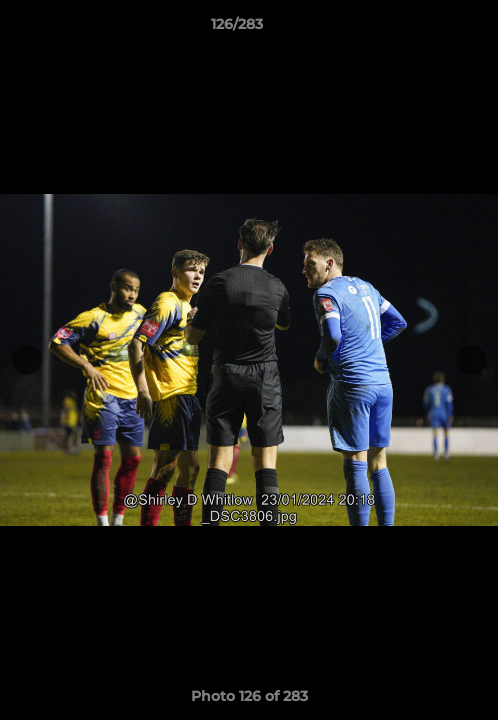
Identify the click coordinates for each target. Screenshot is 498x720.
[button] (426, 29)
